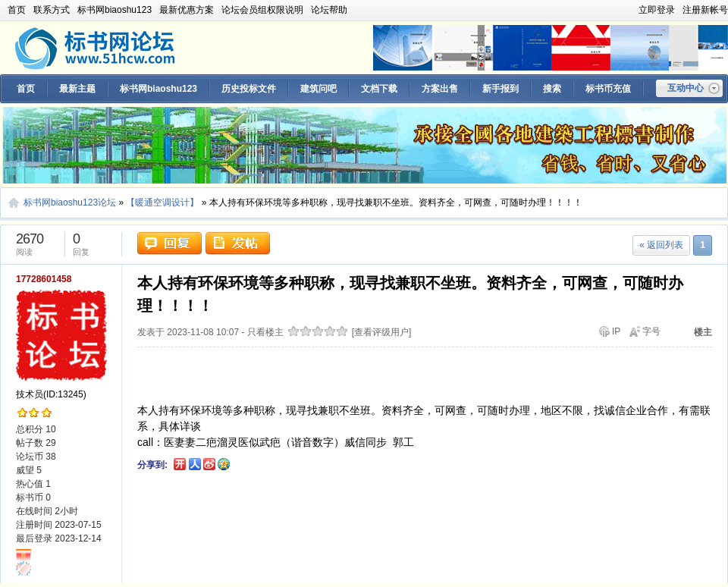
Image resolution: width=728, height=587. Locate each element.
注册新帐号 (705, 10)
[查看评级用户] (382, 332)
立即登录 (657, 10)
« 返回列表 (661, 245)
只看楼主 (265, 332)
